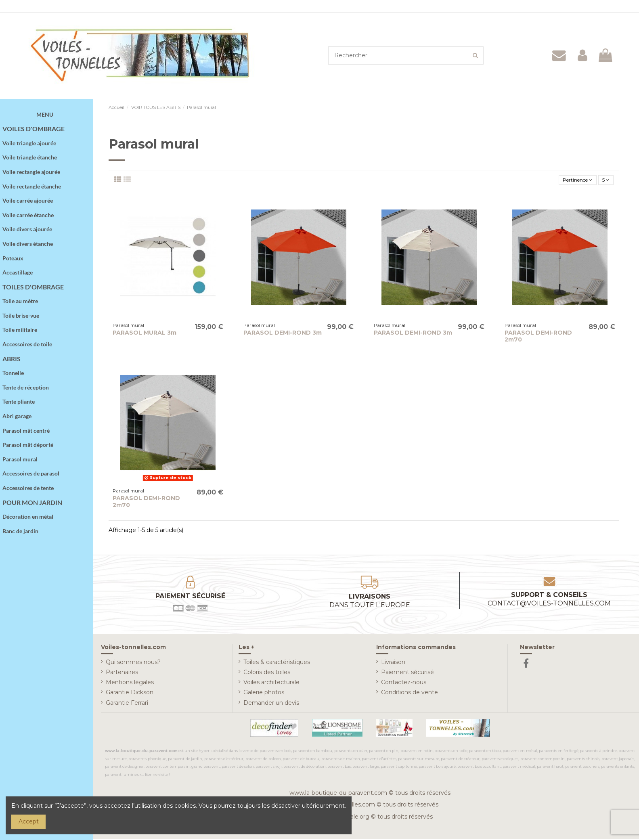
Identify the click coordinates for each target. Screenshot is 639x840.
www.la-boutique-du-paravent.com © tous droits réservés (370, 794)
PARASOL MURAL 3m (145, 334)
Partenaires (122, 674)
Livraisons (370, 602)
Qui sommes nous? (133, 664)
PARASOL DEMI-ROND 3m (283, 334)
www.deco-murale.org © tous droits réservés (370, 818)
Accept (29, 821)
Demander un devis (271, 704)
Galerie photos (264, 694)
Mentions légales (130, 684)
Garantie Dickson (130, 694)
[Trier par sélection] (571, 181)
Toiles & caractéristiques (277, 664)
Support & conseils (549, 601)
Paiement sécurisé (407, 674)
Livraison (393, 664)
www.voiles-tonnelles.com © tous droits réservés (370, 806)
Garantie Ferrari (127, 704)
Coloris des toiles (267, 674)
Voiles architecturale (271, 684)
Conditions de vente (410, 694)
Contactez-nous (404, 684)
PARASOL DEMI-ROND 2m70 (538, 338)
